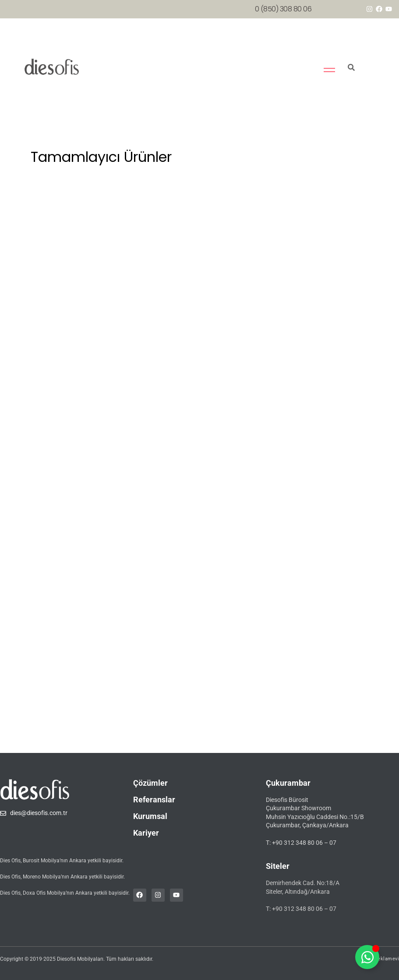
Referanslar (154, 800)
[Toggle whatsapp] (367, 957)
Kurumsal (150, 816)
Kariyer (146, 833)
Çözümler (150, 783)
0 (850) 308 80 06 (283, 9)
